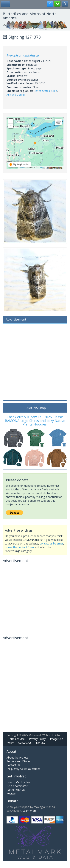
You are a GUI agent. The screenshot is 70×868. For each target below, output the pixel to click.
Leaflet (22, 168)
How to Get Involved (19, 782)
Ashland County (16, 95)
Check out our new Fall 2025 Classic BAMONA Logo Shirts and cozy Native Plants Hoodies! (35, 421)
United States (42, 91)
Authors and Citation (19, 761)
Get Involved (17, 776)
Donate (41, 743)
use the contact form (21, 547)
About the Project (17, 758)
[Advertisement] (35, 361)
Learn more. (30, 811)
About (11, 751)
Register (11, 793)
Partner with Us (16, 790)
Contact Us (25, 743)
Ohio (54, 91)
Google (41, 168)
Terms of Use (16, 739)
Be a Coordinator (17, 786)
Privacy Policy (37, 739)
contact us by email (52, 543)
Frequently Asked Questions (23, 769)
